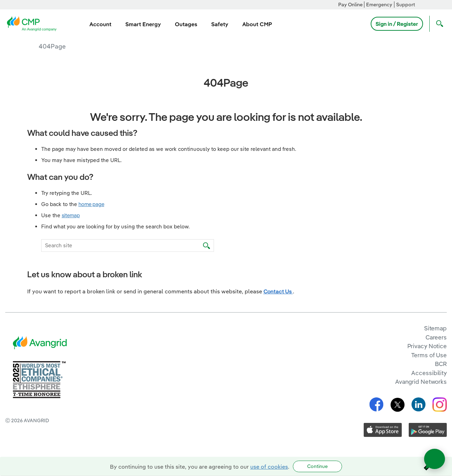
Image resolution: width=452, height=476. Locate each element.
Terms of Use (429, 355)
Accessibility (429, 373)
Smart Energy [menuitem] (143, 24)
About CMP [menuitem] (257, 24)
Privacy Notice (427, 346)
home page (91, 204)
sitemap (71, 215)
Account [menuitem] (100, 24)
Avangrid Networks (421, 382)
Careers (436, 337)
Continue (317, 466)
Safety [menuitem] (220, 24)
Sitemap (435, 328)
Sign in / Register (397, 24)
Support (406, 5)
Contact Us (278, 291)
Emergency (379, 5)
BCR (441, 364)
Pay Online (350, 5)
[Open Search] (438, 24)
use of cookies (269, 467)
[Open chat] (435, 459)
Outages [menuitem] (186, 24)
